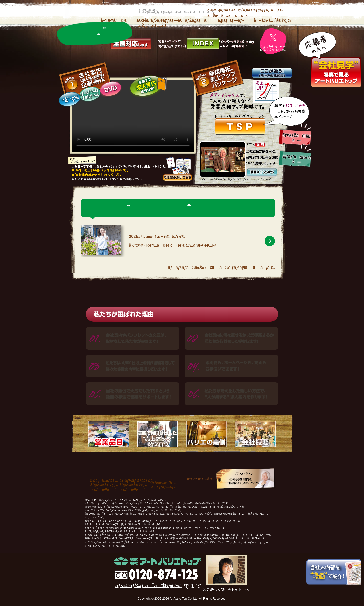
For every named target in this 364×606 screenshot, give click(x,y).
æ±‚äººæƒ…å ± (200, 479)
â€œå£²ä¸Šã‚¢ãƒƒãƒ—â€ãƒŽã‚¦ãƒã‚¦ (173, 20)
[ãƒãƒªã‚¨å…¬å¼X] (273, 41)
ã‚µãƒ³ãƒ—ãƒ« (231, 20)
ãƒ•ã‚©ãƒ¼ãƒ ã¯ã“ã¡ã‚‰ (147, 585)
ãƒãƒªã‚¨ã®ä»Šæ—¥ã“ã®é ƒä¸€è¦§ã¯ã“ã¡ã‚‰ (221, 268)
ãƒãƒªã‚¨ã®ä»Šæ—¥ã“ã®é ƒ (95, 33)
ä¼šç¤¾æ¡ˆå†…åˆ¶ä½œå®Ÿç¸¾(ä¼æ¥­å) (104, 485)
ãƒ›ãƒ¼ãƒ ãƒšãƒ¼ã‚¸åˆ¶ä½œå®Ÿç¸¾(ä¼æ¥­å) (137, 485)
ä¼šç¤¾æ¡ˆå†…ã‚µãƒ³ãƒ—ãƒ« (164, 485)
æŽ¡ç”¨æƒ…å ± (152, 25)
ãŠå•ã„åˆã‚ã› (227, 15)
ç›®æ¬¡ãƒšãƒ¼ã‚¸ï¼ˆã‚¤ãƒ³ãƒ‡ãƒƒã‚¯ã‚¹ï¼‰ (245, 10)
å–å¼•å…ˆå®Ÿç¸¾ (272, 20)
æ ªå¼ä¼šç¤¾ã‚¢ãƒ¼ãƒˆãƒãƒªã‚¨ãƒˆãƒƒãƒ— (95, 11)
